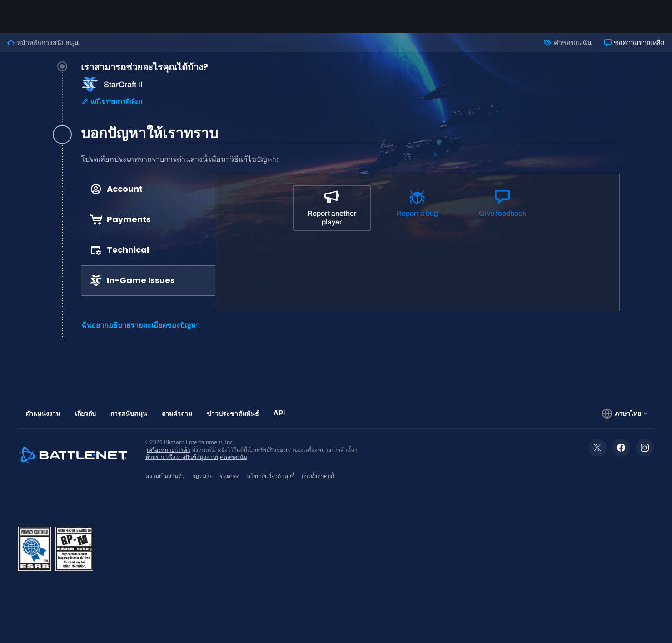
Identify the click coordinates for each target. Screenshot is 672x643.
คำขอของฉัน (567, 43)
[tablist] (148, 235)
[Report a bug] (417, 208)
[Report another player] (332, 208)
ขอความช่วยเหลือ (635, 43)
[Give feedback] (503, 208)
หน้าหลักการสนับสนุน (43, 43)
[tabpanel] (350, 247)
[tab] (350, 95)
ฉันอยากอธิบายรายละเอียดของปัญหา (141, 325)
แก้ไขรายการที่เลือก (112, 102)
